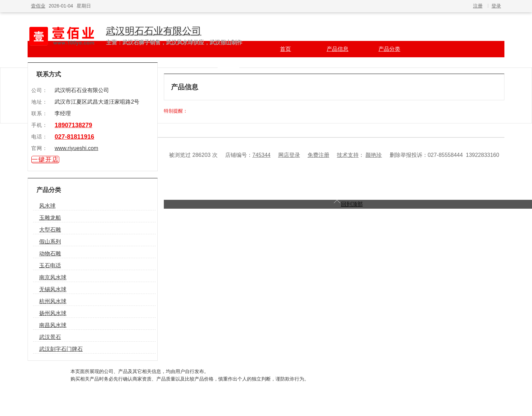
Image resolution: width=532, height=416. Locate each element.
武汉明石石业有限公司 (154, 31)
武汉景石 (50, 337)
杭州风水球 (53, 301)
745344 (261, 155)
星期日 (84, 6)
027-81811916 (74, 137)
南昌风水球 (53, 325)
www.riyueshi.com (76, 148)
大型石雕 (50, 230)
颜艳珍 (374, 155)
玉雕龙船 (50, 218)
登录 (496, 6)
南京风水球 (53, 277)
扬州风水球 (53, 313)
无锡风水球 (53, 289)
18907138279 (73, 125)
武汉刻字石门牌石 (61, 349)
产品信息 (338, 49)
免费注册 (318, 155)
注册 (478, 6)
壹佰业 (38, 6)
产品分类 (389, 49)
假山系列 (50, 242)
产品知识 (229, 65)
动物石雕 (50, 254)
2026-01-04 (61, 6)
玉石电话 (50, 265)
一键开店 (45, 160)
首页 (285, 49)
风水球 (47, 206)
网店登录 (289, 155)
